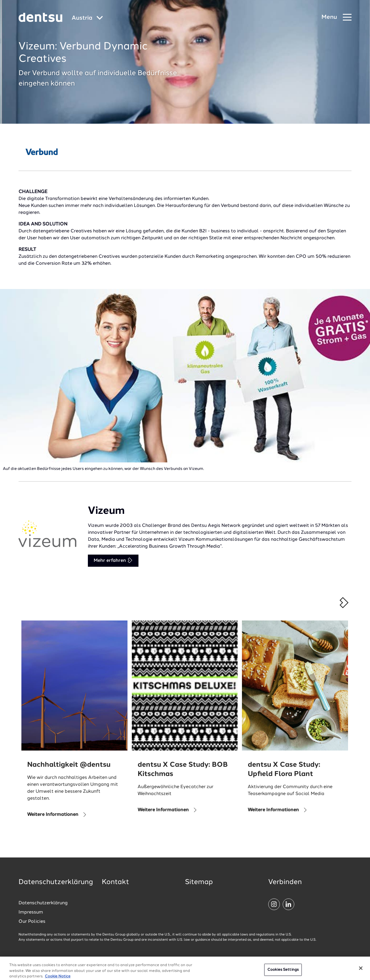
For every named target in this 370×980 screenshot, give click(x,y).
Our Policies (32, 922)
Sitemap (199, 882)
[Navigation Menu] (336, 17)
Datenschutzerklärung (43, 903)
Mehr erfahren (113, 560)
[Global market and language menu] (87, 18)
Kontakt (115, 882)
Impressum (31, 912)
